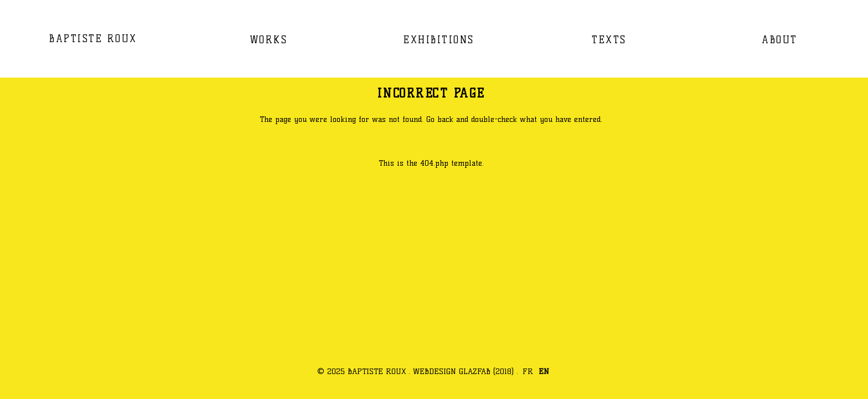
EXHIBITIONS (439, 40)
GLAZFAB (475, 371)
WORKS (269, 40)
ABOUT (780, 40)
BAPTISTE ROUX (93, 39)
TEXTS (609, 40)
